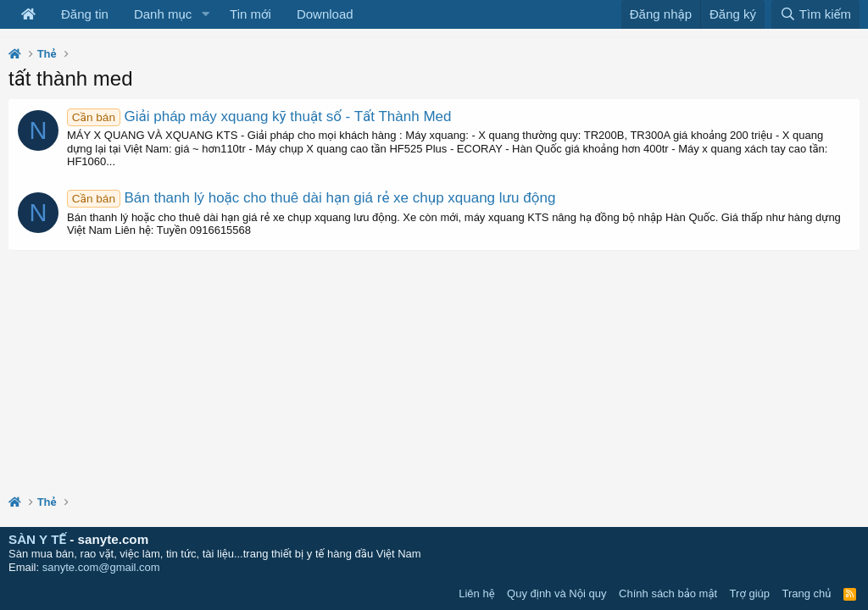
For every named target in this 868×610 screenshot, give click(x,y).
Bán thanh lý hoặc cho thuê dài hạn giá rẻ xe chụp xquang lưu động (311, 198)
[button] (205, 14)
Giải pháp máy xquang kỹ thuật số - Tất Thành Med (259, 116)
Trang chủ (807, 593)
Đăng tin (85, 14)
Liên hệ (476, 593)
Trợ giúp (750, 593)
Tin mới (250, 14)
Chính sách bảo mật (668, 593)
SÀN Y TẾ (37, 539)
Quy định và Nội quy (557, 593)
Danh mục (163, 14)
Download (325, 14)
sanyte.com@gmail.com (101, 567)
